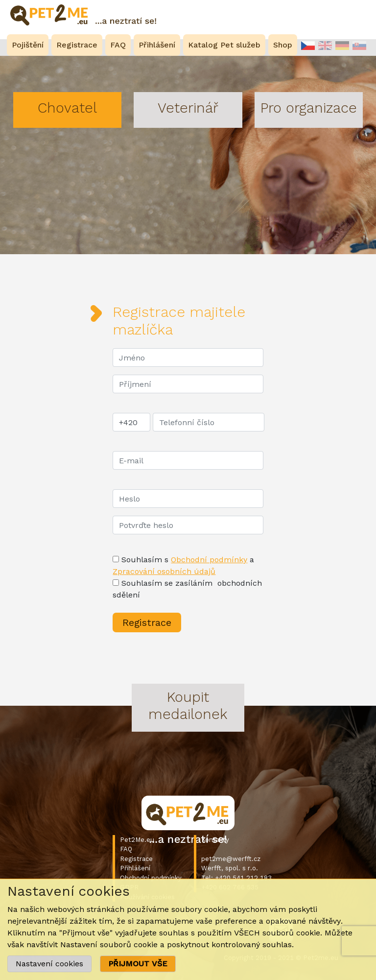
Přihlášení (135, 868)
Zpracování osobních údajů (164, 571)
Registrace (136, 859)
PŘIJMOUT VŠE (138, 964)
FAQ (126, 849)
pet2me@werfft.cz (231, 859)
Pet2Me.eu (137, 840)
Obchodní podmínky (209, 560)
